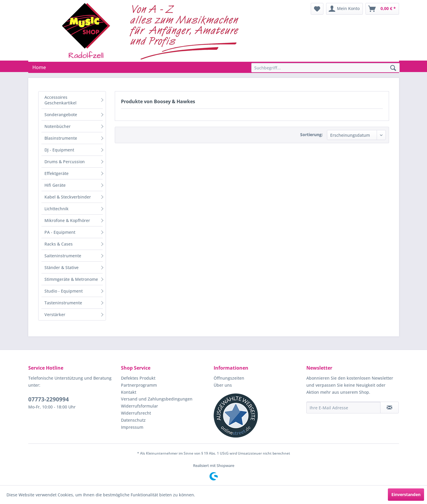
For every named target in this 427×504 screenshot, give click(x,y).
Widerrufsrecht (136, 413)
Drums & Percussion (65, 162)
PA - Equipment (60, 232)
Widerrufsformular (139, 406)
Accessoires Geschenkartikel (60, 100)
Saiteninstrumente (63, 256)
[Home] (39, 67)
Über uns (223, 385)
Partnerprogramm (139, 385)
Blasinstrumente (61, 138)
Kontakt (129, 392)
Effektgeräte (57, 173)
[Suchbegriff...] (325, 68)
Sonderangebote (61, 115)
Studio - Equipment (64, 291)
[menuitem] (317, 9)
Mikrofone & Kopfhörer (67, 220)
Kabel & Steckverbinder (68, 197)
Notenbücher (58, 126)
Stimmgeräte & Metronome (71, 279)
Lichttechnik (57, 209)
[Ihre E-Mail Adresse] (343, 408)
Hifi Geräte (55, 185)
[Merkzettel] (317, 9)
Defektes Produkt (138, 378)
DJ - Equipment (59, 150)
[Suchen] (393, 68)
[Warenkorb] (382, 9)
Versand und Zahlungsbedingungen (157, 399)
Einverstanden (406, 494)
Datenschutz (133, 420)
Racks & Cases (59, 244)
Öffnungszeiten (229, 378)
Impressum (132, 427)
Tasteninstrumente (63, 303)
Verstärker (55, 314)
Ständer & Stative (62, 267)
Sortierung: (311, 135)
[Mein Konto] (344, 9)
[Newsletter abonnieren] (389, 408)
